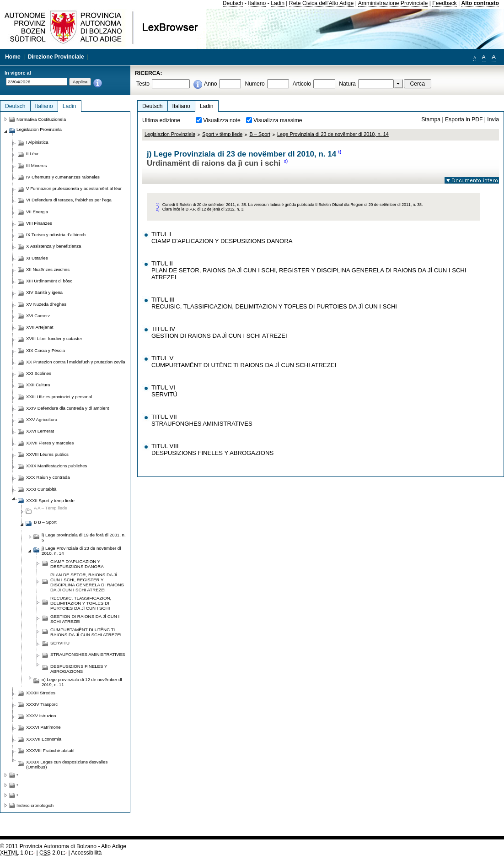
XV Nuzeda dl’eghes (46, 304)
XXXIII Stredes (41, 693)
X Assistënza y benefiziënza (54, 246)
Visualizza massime (278, 120)
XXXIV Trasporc (42, 704)
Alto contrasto (480, 3)
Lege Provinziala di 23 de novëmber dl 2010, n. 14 (333, 134)
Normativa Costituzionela (41, 119)
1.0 (14, 853)
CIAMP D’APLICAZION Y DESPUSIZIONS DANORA (77, 564)
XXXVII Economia (44, 739)
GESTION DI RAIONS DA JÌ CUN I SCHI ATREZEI (85, 619)
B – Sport (260, 134)
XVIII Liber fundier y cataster (54, 338)
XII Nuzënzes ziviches (48, 269)
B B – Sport (45, 522)
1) (339, 152)
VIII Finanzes (39, 223)
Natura (347, 84)
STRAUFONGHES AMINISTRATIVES (88, 654)
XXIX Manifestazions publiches (56, 466)
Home (13, 57)
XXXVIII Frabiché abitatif (50, 750)
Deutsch (233, 3)
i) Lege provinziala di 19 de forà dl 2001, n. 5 (84, 537)
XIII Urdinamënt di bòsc (49, 281)
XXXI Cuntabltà (41, 489)
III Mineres (36, 165)
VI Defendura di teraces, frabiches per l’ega (69, 200)
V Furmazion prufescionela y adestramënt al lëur (74, 188)
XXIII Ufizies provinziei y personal (59, 397)
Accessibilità (86, 853)
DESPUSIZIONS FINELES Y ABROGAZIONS (79, 669)
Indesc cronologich (35, 805)
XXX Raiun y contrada (48, 477)
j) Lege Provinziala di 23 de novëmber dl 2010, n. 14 (81, 551)
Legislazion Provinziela (170, 134)
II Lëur (32, 154)
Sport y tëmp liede (222, 134)
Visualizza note (222, 120)
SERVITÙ (60, 643)
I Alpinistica (37, 142)
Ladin (278, 3)
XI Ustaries (37, 258)
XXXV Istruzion (41, 716)
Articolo (302, 84)
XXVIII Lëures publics (47, 454)
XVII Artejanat (40, 327)
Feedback (444, 3)
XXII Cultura (38, 385)
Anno (210, 84)
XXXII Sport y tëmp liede (50, 501)
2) (286, 161)
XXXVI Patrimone (43, 727)
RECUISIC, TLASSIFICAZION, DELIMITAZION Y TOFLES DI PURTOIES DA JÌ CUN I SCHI (81, 603)
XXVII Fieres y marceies (50, 443)
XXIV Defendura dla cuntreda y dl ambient (68, 408)
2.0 (50, 853)
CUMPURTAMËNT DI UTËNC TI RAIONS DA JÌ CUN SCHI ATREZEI (86, 632)
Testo (143, 84)
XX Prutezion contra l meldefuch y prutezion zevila (76, 362)
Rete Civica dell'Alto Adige (322, 3)
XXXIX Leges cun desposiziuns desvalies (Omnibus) (67, 764)
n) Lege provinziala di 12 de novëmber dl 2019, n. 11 (82, 682)
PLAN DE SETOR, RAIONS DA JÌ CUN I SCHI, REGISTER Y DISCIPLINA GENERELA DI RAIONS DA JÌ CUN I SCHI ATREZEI (87, 582)
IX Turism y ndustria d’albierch (56, 235)
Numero (255, 84)
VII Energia (37, 212)
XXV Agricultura (42, 419)
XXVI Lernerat (40, 431)
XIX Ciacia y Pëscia (46, 350)
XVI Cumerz (38, 316)
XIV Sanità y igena (44, 292)
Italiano (257, 3)
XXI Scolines (39, 373)
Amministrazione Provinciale (393, 3)
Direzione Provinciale (56, 57)
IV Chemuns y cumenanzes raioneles (63, 177)
